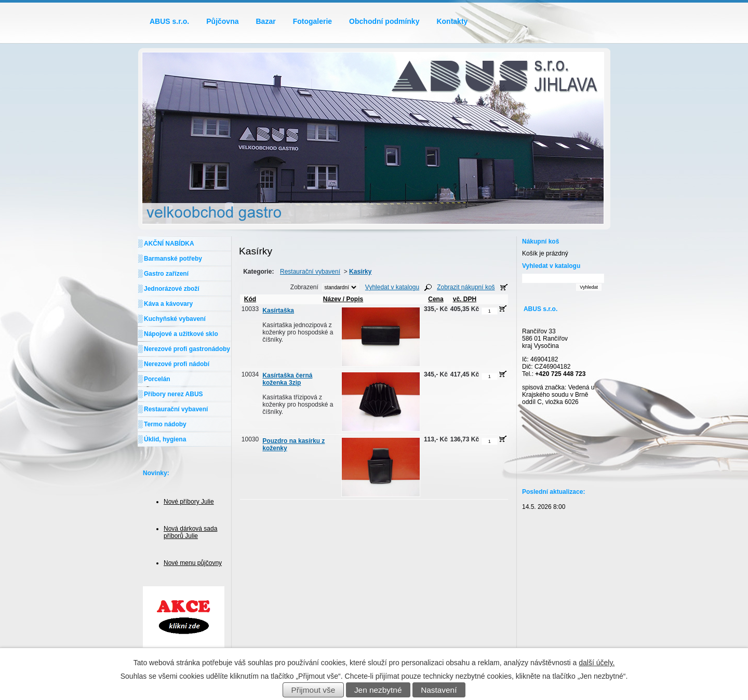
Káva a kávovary (168, 304)
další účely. (597, 663)
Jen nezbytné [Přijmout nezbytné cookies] (378, 690)
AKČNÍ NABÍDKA (169, 244)
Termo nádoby (165, 424)
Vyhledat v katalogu (392, 287)
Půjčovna (222, 21)
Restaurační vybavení (310, 272)
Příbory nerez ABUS (173, 394)
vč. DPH (465, 299)
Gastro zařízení (166, 274)
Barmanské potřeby (173, 259)
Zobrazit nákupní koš (466, 287)
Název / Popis (341, 299)
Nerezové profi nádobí (177, 364)
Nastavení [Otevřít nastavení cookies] (439, 690)
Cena (436, 299)
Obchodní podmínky (384, 21)
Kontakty (452, 21)
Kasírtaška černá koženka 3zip (287, 379)
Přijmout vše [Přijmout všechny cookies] (313, 690)
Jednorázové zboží (172, 289)
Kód (250, 299)
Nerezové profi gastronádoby (187, 349)
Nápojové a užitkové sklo (181, 334)
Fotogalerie (312, 21)
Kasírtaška (278, 311)
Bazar (266, 21)
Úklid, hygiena (165, 439)
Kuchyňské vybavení (175, 319)
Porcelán (157, 379)
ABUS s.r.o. (169, 21)
